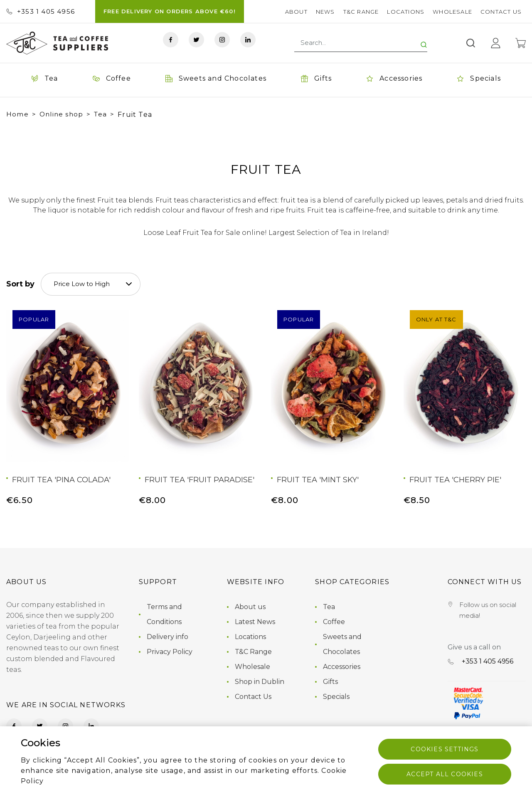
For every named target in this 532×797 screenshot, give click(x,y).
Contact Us (501, 12)
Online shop (61, 114)
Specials (336, 697)
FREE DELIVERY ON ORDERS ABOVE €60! (170, 11)
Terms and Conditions (164, 614)
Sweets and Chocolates (342, 644)
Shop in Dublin (260, 682)
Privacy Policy (170, 652)
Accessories (342, 667)
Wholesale (452, 12)
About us (250, 607)
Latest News (255, 622)
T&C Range (361, 12)
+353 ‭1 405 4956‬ (41, 11)
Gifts (330, 682)
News (325, 12)
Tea (100, 114)
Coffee (334, 622)
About (296, 12)
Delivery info (167, 637)
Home (17, 114)
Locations (406, 12)
